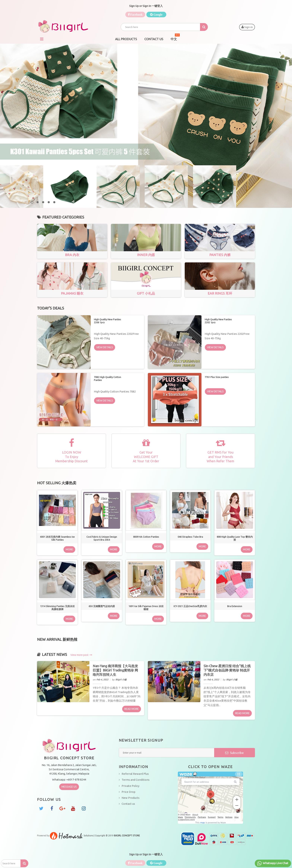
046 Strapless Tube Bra (190, 537)
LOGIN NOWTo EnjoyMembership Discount (72, 457)
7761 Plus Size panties (217, 377)
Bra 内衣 (72, 255)
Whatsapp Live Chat (272, 863)
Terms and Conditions (136, 780)
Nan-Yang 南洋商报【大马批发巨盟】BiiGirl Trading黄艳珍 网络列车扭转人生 (115, 670)
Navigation (42, 39)
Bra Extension (235, 606)
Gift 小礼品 (146, 293)
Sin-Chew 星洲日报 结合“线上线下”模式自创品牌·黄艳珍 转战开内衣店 (227, 670)
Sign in (247, 27)
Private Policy (130, 786)
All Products (126, 39)
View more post (81, 655)
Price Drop (128, 792)
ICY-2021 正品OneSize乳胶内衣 (190, 606)
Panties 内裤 (220, 255)
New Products (131, 798)
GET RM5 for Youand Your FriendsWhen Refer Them (220, 457)
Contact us (128, 804)
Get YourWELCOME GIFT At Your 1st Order (146, 457)
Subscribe (234, 753)
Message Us (69, 787)
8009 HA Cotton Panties (146, 537)
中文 (175, 38)
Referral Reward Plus (135, 774)
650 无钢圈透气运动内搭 (102, 606)
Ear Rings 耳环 (220, 293)
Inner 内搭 (146, 255)
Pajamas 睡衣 (72, 293)
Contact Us (154, 39)
